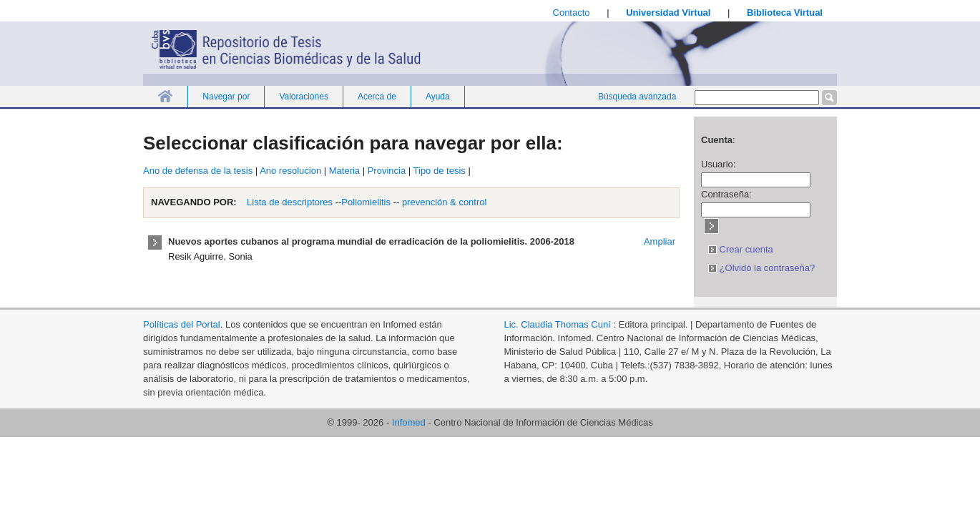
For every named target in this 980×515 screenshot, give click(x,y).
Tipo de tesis (440, 171)
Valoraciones (303, 97)
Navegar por (226, 97)
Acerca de (377, 97)
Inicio (165, 96)
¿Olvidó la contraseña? (761, 268)
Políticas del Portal (182, 324)
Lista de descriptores (289, 202)
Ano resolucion (290, 171)
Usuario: (718, 164)
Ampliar (660, 241)
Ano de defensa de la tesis (198, 171)
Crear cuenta (741, 249)
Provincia (387, 171)
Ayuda (438, 97)
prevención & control (445, 202)
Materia (344, 171)
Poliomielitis (366, 202)
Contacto (572, 13)
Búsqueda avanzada (637, 97)
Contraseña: (726, 194)
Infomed (409, 422)
